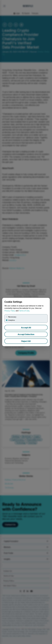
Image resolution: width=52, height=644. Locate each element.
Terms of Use (24, 311)
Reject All (26, 341)
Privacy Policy (10, 311)
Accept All (26, 328)
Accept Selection (26, 334)
